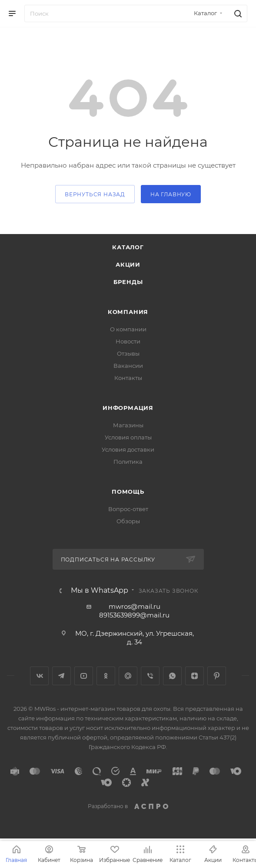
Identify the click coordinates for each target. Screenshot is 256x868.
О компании (128, 329)
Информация (128, 408)
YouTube (84, 676)
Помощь (128, 492)
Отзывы (128, 353)
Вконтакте (39, 676)
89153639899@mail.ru (134, 615)
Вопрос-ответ (128, 509)
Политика (128, 462)
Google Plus (128, 676)
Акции (128, 264)
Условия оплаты (128, 437)
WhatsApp (172, 676)
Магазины (128, 425)
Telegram (62, 676)
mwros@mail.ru (135, 606)
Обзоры (128, 521)
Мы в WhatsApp (100, 591)
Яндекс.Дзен (194, 676)
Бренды (128, 282)
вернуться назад (95, 194)
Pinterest (217, 676)
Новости (128, 341)
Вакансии (128, 366)
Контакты (128, 378)
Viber (150, 676)
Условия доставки (128, 449)
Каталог (128, 247)
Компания (128, 312)
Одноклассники (106, 676)
